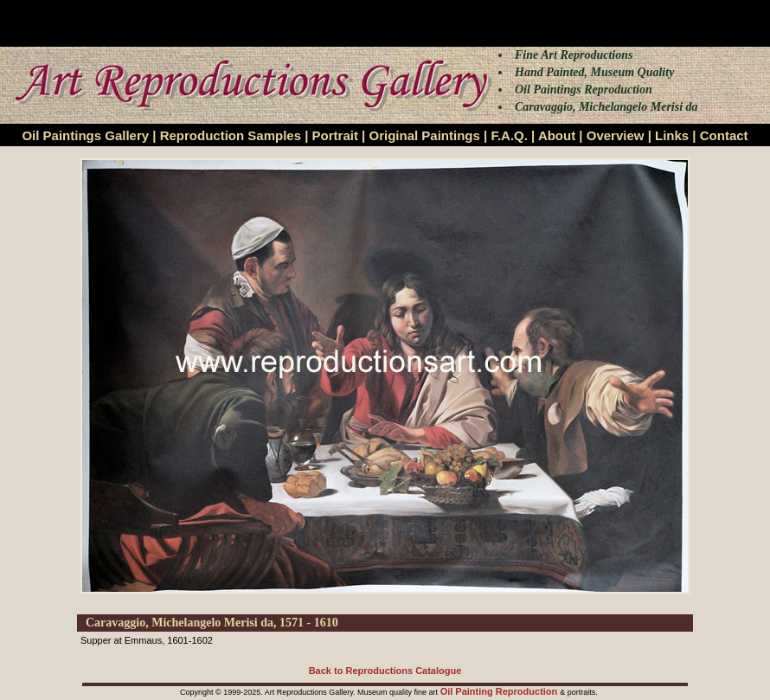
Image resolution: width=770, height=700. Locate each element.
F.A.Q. (509, 135)
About (557, 135)
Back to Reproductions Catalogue (385, 671)
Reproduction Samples (231, 135)
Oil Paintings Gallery (85, 135)
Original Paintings (424, 135)
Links (672, 135)
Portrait (335, 135)
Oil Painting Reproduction (500, 691)
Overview (616, 135)
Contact (724, 135)
